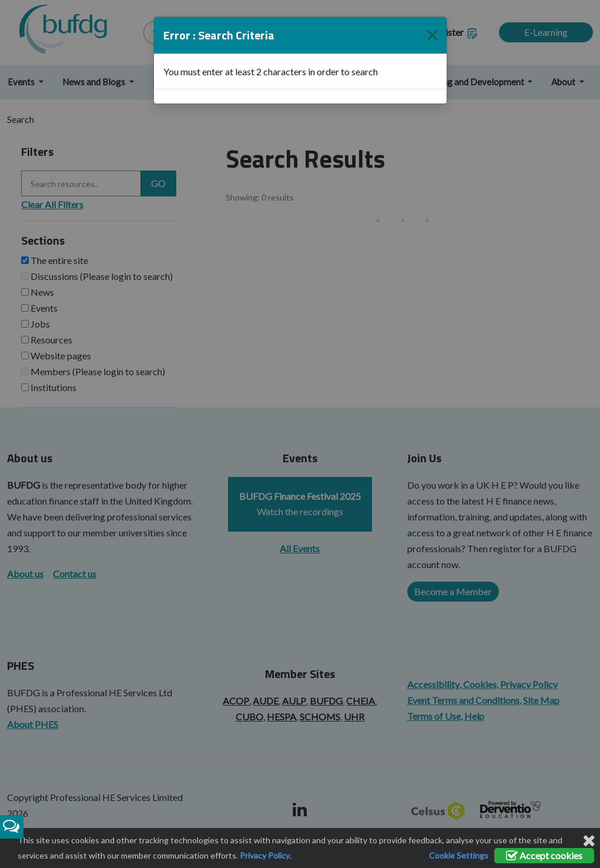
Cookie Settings (459, 855)
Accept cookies (544, 855)
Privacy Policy (265, 855)
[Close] (433, 28)
